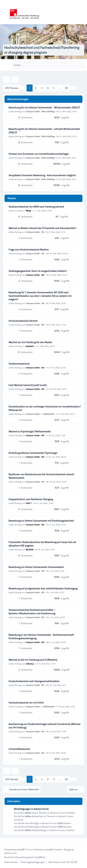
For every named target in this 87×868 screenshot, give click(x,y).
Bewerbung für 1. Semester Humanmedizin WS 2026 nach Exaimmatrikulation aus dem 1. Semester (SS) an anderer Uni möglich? (40, 296)
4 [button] (48, 88)
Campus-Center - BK (35, 232)
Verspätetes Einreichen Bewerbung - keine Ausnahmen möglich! (42, 175)
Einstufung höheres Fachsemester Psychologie (33, 453)
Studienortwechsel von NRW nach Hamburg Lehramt (36, 207)
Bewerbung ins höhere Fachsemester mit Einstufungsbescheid (41, 521)
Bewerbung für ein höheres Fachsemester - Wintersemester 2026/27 (44, 108)
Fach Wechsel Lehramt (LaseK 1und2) (27, 385)
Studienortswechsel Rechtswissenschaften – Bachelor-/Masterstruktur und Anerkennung (32, 612)
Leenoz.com (10, 853)
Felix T (29, 503)
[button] (73, 88)
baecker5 (30, 346)
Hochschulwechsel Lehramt (23, 321)
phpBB (21, 850)
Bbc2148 (29, 549)
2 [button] (36, 88)
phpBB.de (40, 857)
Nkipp (28, 211)
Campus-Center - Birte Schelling (40, 111)
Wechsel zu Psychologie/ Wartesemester (30, 431)
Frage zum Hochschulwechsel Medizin (29, 250)
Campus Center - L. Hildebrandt (40, 414)
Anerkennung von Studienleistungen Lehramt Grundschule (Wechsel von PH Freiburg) (44, 726)
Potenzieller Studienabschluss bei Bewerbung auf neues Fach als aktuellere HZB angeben (42, 544)
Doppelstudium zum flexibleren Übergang (31, 499)
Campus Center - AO (35, 275)
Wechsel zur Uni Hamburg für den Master (30, 342)
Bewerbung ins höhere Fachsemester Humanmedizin (36, 567)
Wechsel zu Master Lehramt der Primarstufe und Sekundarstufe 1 (42, 228)
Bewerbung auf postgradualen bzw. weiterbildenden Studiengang (43, 588)
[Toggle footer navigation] (4, 841)
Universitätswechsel (19, 749)
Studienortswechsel (19, 364)
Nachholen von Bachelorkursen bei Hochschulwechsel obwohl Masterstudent (41, 476)
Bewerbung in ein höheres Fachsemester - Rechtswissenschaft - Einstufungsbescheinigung (42, 637)
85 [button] (67, 88)
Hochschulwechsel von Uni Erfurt (26, 703)
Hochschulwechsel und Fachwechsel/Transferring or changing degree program (42, 50)
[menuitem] (11, 862)
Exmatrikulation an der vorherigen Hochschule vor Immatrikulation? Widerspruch (45, 408)
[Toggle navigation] (83, 12)
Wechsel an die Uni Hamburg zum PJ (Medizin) (33, 660)
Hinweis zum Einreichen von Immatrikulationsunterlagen (39, 154)
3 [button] (42, 88)
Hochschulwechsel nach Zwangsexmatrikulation (34, 681)
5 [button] (54, 88)
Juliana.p (30, 664)
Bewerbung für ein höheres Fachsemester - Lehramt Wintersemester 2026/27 (44, 131)
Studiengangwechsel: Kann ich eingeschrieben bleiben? (38, 271)
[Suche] (74, 65)
